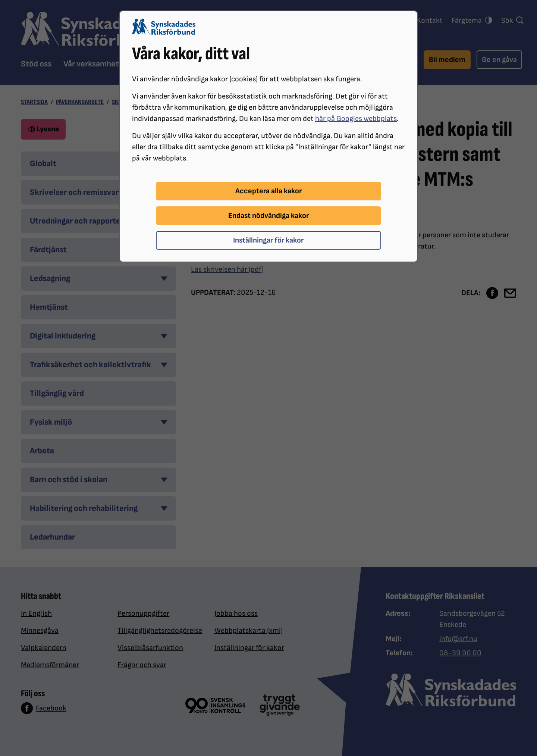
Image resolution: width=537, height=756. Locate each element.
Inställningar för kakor (268, 240)
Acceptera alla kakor (268, 191)
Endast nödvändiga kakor (268, 216)
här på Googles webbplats (356, 119)
